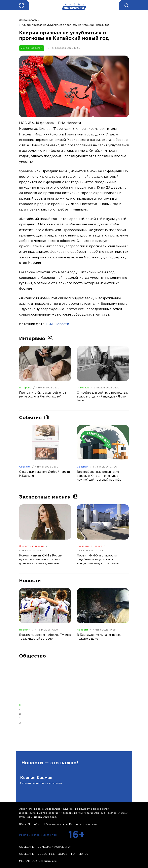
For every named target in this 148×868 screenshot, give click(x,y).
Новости (25, 630)
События (25, 467)
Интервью (25, 388)
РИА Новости (58, 324)
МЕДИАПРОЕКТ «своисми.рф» (38, 861)
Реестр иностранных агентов (38, 835)
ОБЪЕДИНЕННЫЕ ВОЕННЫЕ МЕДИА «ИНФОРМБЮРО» (54, 854)
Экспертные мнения (32, 546)
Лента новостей (32, 48)
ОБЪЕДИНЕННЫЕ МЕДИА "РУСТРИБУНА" (45, 847)
